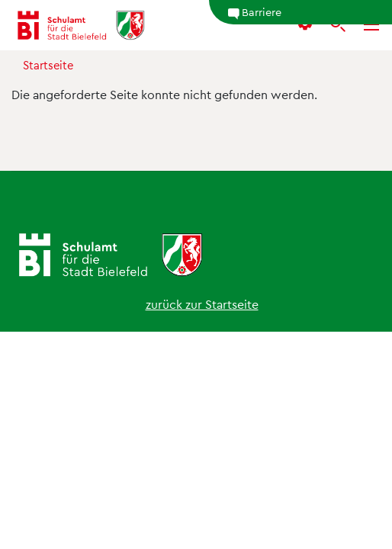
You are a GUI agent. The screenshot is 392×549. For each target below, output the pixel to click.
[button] (305, 25)
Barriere (254, 12)
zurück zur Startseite (202, 304)
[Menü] (371, 25)
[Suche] (338, 26)
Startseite (48, 65)
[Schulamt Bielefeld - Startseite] (81, 26)
